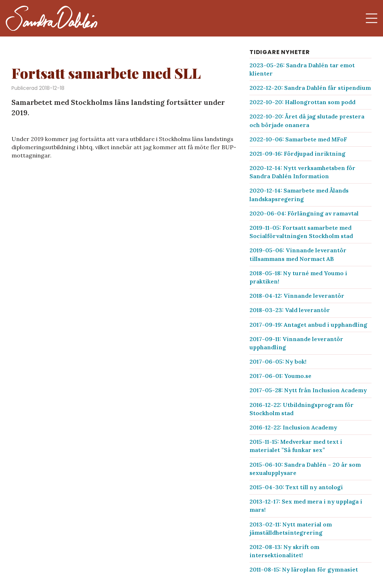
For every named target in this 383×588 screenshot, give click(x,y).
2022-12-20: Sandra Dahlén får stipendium (310, 88)
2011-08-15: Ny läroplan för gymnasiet (304, 569)
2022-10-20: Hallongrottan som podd (302, 102)
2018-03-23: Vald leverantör (290, 310)
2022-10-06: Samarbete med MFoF (298, 139)
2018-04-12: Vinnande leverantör (297, 296)
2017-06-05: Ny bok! (278, 361)
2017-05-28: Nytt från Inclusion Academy (308, 390)
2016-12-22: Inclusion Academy (293, 427)
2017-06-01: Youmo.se (280, 376)
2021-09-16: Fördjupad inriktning (297, 154)
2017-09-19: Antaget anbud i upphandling (308, 325)
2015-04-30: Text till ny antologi (296, 487)
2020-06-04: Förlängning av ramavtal (304, 213)
